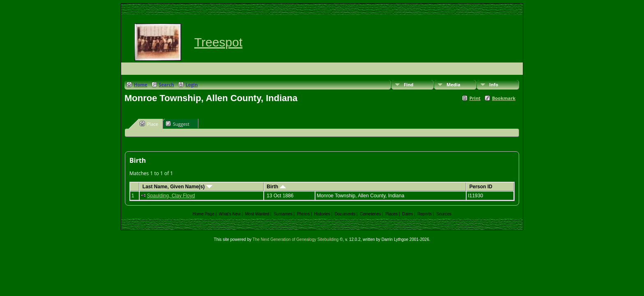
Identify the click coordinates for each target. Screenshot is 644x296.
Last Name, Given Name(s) (177, 187)
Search (167, 84)
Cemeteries (370, 214)
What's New (230, 214)
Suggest (177, 124)
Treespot (218, 42)
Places (391, 214)
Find (409, 84)
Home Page (204, 214)
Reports (424, 214)
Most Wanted (257, 214)
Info (494, 84)
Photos (303, 214)
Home (141, 84)
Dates (407, 214)
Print (475, 98)
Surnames (283, 214)
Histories (322, 214)
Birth (276, 187)
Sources (444, 214)
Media (453, 84)
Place (149, 124)
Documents (345, 214)
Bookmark (504, 98)
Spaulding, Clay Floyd (171, 196)
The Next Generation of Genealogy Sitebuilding (296, 239)
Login (192, 84)
